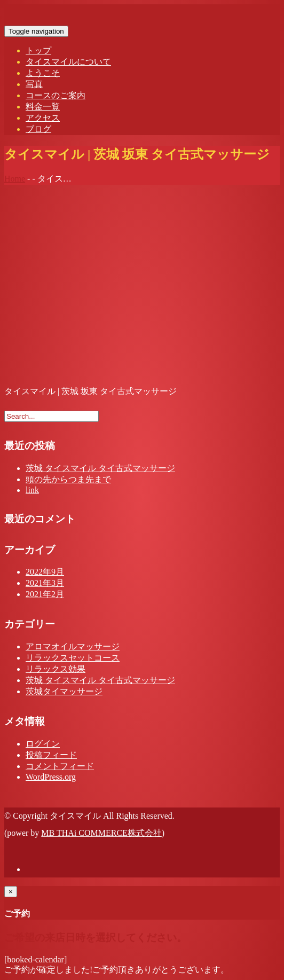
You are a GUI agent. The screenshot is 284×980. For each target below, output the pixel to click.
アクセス (43, 118)
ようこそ (43, 73)
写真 (34, 84)
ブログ (38, 129)
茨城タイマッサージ (64, 691)
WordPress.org (51, 777)
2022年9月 (45, 572)
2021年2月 (45, 594)
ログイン (43, 744)
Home (15, 179)
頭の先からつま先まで (68, 479)
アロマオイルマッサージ (73, 646)
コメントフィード (60, 766)
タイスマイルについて (68, 62)
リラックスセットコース (73, 658)
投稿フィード (51, 755)
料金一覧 (43, 107)
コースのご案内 (56, 95)
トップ (38, 50)
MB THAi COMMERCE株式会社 (101, 833)
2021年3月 (45, 583)
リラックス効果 (56, 669)
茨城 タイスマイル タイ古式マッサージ (100, 468)
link (32, 490)
